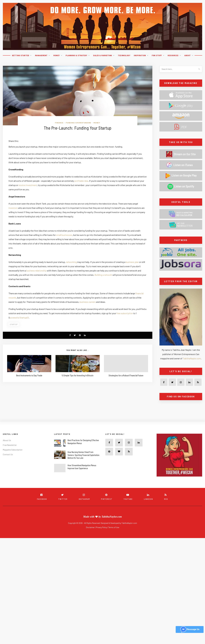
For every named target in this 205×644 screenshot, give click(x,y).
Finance (59, 123)
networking (72, 262)
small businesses (64, 235)
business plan (132, 262)
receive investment (28, 185)
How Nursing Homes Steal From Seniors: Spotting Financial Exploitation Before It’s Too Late (83, 455)
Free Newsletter (10, 445)
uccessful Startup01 (19, 318)
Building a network (103, 275)
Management (41, 55)
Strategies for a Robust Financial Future (126, 375)
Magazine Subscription (13, 450)
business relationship (36, 271)
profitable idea (81, 181)
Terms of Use (114, 527)
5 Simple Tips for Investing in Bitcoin (78, 375)
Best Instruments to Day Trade (29, 375)
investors (13, 208)
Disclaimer (91, 527)
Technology (124, 55)
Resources (173, 55)
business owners (88, 302)
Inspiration (140, 55)
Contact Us (8, 454)
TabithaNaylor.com (192, 358)
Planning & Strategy (76, 55)
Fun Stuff (157, 55)
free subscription (125, 313)
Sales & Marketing (103, 55)
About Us (7, 440)
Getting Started (21, 55)
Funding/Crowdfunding (79, 123)
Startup (14, 324)
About (188, 55)
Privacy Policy (102, 527)
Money (57, 55)
